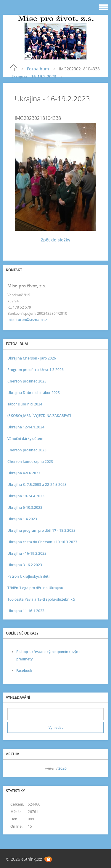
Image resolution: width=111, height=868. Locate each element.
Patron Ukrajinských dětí (28, 576)
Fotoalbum (38, 69)
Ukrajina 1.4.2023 (22, 519)
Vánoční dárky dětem (25, 439)
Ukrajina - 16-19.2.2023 (33, 76)
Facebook (24, 671)
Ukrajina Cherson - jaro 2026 (32, 358)
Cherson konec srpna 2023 (30, 462)
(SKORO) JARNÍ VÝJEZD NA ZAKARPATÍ (39, 416)
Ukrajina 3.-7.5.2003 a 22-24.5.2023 (37, 484)
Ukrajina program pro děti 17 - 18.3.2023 (41, 530)
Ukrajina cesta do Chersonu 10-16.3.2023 (42, 542)
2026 (62, 768)
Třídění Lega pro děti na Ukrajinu (35, 588)
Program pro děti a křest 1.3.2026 (36, 370)
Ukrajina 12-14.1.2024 (26, 427)
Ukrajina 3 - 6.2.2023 (25, 565)
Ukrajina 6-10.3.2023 (25, 507)
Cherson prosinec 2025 (27, 381)
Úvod (14, 68)
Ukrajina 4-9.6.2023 (24, 473)
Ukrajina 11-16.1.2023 (26, 611)
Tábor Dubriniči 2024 (25, 404)
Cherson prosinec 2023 (27, 450)
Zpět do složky (56, 240)
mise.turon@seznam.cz (27, 320)
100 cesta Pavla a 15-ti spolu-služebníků (41, 599)
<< (14, 768)
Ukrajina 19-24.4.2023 (26, 496)
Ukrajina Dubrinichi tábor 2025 (34, 393)
